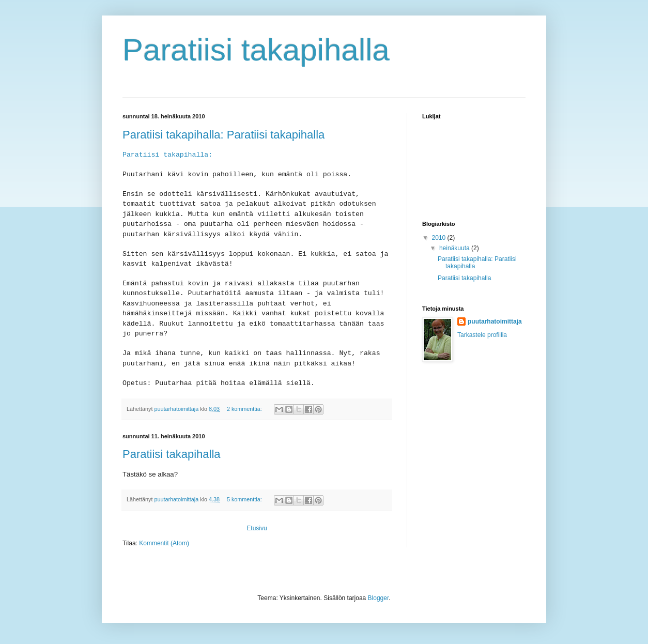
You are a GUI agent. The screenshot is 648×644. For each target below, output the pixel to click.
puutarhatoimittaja (495, 321)
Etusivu (257, 528)
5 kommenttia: (245, 499)
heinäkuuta (455, 248)
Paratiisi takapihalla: (167, 155)
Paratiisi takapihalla (172, 454)
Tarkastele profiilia (482, 335)
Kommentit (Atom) (164, 543)
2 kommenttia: (245, 409)
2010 (440, 238)
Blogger (379, 598)
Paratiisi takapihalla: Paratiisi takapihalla (223, 135)
